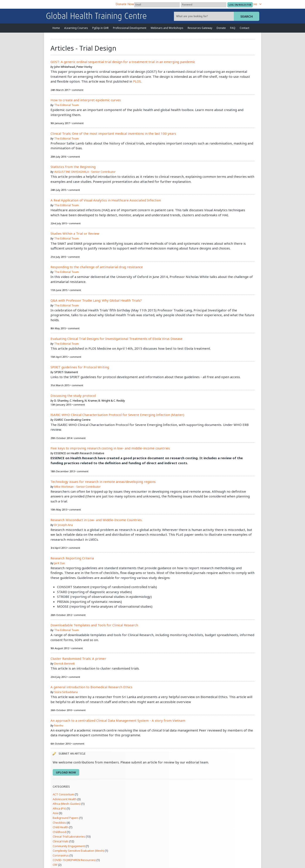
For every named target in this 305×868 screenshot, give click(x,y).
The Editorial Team (67, 105)
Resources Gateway (200, 28)
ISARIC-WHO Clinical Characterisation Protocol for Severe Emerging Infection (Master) (117, 415)
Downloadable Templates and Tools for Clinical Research (94, 625)
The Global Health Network (78, 4)
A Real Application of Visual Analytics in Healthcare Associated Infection (106, 200)
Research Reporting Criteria (72, 558)
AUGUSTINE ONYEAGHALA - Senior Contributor (85, 172)
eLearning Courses (76, 28)
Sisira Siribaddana (66, 692)
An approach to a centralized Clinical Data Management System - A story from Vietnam (118, 720)
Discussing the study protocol (73, 396)
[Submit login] (240, 5)
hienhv (59, 725)
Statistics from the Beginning (73, 167)
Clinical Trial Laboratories (69, 836)
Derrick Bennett (64, 663)
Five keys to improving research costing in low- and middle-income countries (110, 448)
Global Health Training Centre (96, 17)
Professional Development (130, 28)
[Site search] (204, 16)
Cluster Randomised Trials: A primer (78, 658)
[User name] (157, 5)
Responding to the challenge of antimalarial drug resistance (97, 267)
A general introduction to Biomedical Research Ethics (91, 687)
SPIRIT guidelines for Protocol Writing (80, 367)
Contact (244, 28)
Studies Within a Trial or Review (75, 233)
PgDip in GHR (100, 28)
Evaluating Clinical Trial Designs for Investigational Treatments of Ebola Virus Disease (116, 339)
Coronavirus (61, 855)
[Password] (204, 5)
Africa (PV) (59, 808)
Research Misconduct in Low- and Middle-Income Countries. (96, 520)
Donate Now (125, 4)
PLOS (137, 81)
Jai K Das (60, 563)
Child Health (61, 827)
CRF (55, 865)
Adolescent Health (65, 799)
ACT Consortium (63, 794)
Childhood (59, 832)
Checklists (59, 823)
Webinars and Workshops (167, 28)
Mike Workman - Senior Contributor (77, 487)
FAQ (233, 28)
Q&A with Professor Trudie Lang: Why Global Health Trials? (96, 300)
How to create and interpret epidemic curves (86, 100)
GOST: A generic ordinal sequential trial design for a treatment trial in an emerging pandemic (123, 62)
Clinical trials (61, 841)
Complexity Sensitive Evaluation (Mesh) (78, 851)
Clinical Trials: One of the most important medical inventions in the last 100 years (113, 133)
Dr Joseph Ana (63, 525)
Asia (55, 813)
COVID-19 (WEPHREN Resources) (74, 860)
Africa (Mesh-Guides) (67, 804)
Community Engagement (69, 846)
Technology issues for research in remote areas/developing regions (103, 482)
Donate (221, 28)
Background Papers (66, 818)
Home (56, 28)
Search (247, 16)
